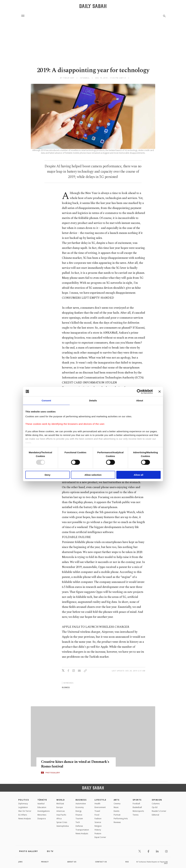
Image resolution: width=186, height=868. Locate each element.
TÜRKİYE (42, 800)
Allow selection (93, 475)
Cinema (117, 804)
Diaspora (42, 819)
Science (98, 822)
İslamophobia (63, 826)
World (61, 800)
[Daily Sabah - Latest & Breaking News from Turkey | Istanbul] (93, 6)
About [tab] (140, 400)
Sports (137, 800)
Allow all (138, 475)
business (66, 687)
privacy (45, 862)
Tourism (79, 819)
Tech (78, 822)
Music (116, 807)
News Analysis (25, 819)
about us (72, 862)
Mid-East (60, 804)
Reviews (117, 822)
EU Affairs (23, 815)
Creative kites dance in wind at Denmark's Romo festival (67, 764)
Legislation (23, 807)
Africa (59, 819)
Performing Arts (121, 819)
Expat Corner (100, 837)
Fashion (98, 819)
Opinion (157, 800)
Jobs (21, 862)
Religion (98, 826)
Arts (117, 800)
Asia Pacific (61, 815)
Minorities (42, 815)
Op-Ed (155, 807)
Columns (156, 804)
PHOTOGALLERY (53, 773)
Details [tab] (93, 400)
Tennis (136, 815)
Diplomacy (23, 804)
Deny (48, 475)
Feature (98, 833)
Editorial (155, 815)
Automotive (81, 804)
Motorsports (138, 811)
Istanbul (41, 804)
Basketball (137, 807)
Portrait (117, 815)
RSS (127, 862)
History (98, 830)
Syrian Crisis (62, 822)
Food (97, 815)
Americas (61, 811)
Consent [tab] (46, 400)
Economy (80, 807)
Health (97, 804)
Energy (79, 811)
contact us (101, 862)
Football (136, 804)
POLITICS (24, 800)
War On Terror (25, 811)
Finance (79, 815)
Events (116, 811)
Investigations (44, 811)
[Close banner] (160, 391)
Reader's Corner (159, 811)
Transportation (82, 830)
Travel (97, 811)
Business (81, 800)
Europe (60, 807)
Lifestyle (100, 800)
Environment (100, 807)
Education (42, 807)
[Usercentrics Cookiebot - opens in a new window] (139, 391)
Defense (79, 826)
